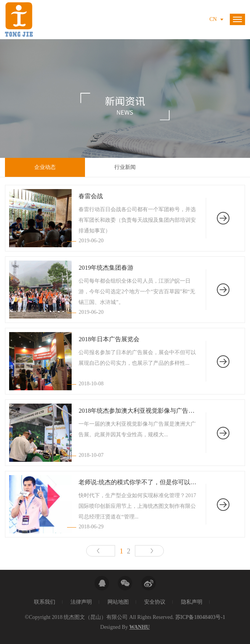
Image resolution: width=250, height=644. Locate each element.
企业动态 (45, 167)
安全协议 (155, 602)
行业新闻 (125, 167)
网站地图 (118, 602)
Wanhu (139, 627)
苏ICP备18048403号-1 (200, 617)
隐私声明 (192, 602)
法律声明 (81, 602)
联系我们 (45, 602)
